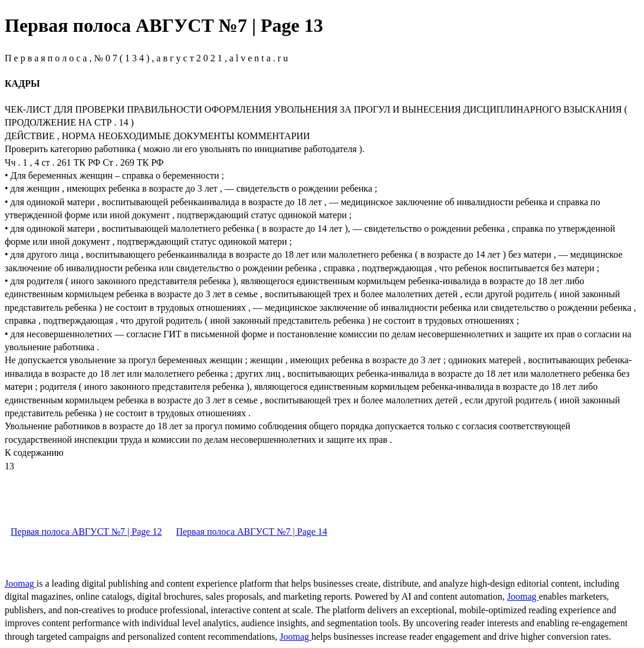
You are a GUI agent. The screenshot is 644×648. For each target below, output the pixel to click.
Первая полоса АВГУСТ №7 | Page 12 (86, 532)
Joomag (21, 583)
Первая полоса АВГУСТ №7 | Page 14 (251, 532)
